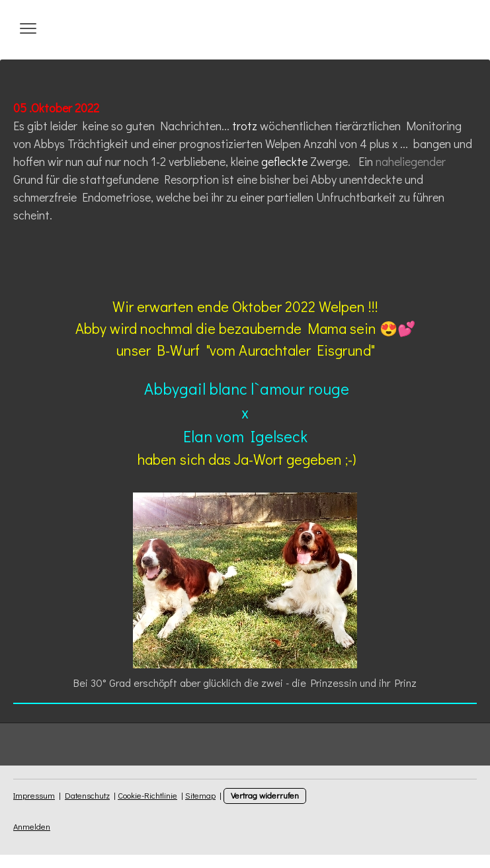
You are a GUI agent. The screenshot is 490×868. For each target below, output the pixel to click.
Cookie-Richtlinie (147, 795)
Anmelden (32, 826)
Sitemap (200, 795)
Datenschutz (87, 795)
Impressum (34, 795)
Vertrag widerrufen (265, 795)
